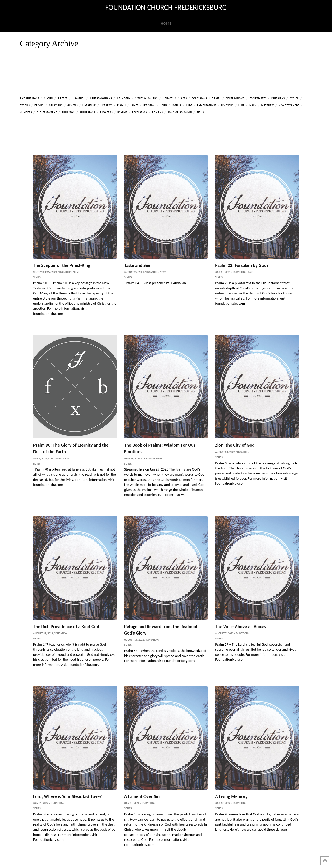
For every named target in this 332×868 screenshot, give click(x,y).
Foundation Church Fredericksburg (166, 8)
